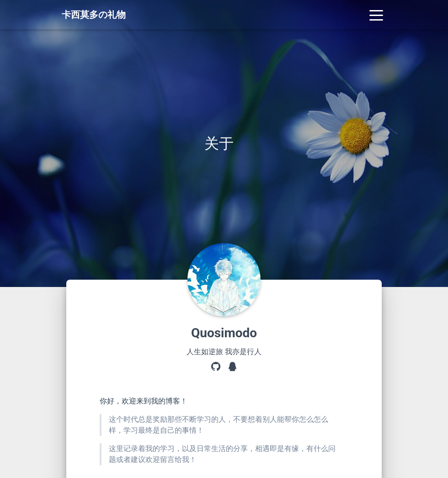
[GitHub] (216, 367)
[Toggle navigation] (376, 15)
